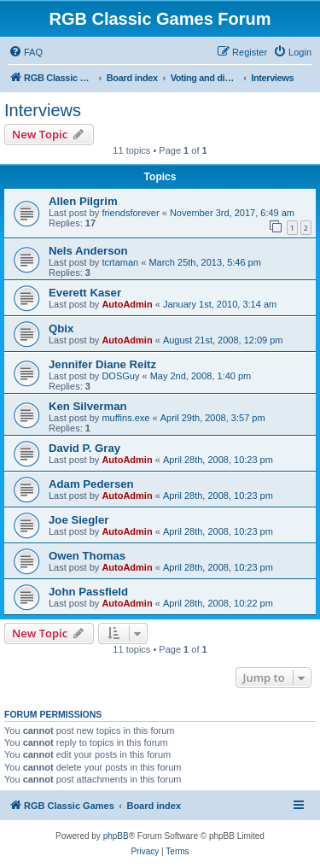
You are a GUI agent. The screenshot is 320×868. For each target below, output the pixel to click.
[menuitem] (26, 52)
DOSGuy (120, 376)
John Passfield (88, 592)
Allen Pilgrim (83, 201)
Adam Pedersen (91, 484)
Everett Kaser (85, 293)
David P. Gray (84, 448)
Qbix (61, 328)
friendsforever (130, 213)
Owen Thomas (87, 556)
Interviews (43, 110)
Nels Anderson (88, 251)
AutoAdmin (127, 304)
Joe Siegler (79, 520)
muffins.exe (125, 418)
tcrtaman (120, 262)
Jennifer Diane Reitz (102, 364)
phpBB (116, 836)
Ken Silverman (88, 406)
